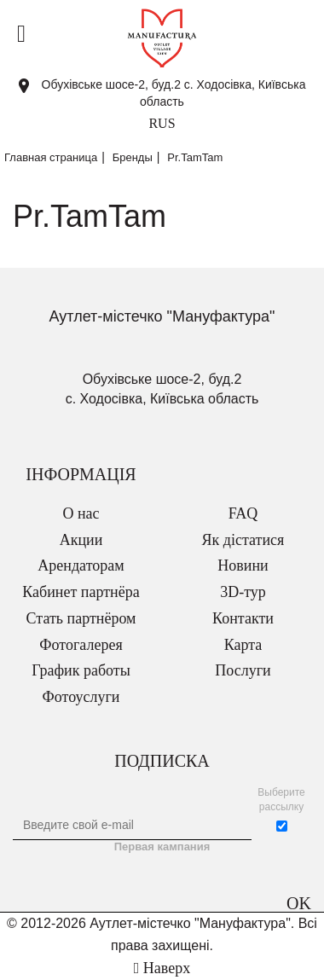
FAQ (243, 513)
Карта (243, 645)
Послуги (243, 670)
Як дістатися (243, 540)
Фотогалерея (81, 645)
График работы (81, 670)
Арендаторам (81, 565)
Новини (243, 565)
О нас (81, 513)
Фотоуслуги (81, 697)
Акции (81, 540)
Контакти (243, 618)
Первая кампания (162, 847)
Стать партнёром (81, 618)
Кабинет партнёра (81, 592)
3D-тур (243, 592)
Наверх (162, 968)
